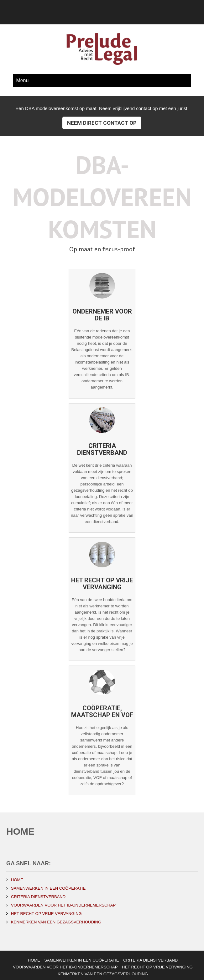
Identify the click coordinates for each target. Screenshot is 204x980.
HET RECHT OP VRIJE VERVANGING (46, 914)
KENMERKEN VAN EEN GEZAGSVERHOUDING (56, 922)
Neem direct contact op (102, 123)
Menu (22, 80)
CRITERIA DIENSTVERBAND (38, 897)
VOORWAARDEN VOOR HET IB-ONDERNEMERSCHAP (63, 905)
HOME (17, 880)
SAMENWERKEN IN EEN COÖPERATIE (48, 888)
